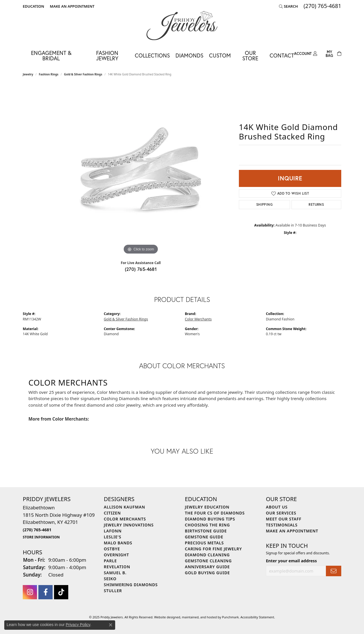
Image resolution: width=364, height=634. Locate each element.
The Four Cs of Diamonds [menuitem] (215, 513)
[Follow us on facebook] (45, 592)
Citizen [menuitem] (112, 513)
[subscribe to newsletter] (334, 571)
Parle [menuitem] (110, 561)
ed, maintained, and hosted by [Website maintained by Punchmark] (199, 617)
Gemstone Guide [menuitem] (204, 537)
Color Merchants (198, 319)
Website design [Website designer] (165, 617)
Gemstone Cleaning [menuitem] (208, 561)
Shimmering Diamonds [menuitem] (131, 585)
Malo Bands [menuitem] (118, 543)
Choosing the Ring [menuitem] (207, 525)
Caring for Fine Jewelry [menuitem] (213, 549)
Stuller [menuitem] (113, 591)
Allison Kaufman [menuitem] (124, 507)
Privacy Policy (78, 625)
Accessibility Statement (257, 617)
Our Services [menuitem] (281, 513)
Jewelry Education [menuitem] (207, 507)
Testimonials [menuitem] (282, 525)
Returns (316, 204)
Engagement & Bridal (51, 55)
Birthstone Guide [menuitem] (206, 531)
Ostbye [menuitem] (112, 549)
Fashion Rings (49, 74)
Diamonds (189, 55)
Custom (220, 55)
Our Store (250, 55)
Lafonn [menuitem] (113, 531)
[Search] (288, 6)
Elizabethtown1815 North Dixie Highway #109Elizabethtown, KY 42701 (59, 522)
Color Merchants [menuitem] (125, 519)
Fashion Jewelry (107, 55)
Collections (152, 55)
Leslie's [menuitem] (112, 537)
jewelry (28, 74)
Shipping (264, 204)
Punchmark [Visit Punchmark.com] (230, 617)
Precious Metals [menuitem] (204, 543)
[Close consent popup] (111, 625)
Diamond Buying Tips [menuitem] (210, 519)
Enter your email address (291, 560)
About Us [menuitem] (277, 507)
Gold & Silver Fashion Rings (83, 74)
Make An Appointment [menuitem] (292, 531)
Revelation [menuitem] (117, 567)
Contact (282, 55)
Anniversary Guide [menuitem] (207, 567)
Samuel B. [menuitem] (115, 573)
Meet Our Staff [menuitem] (284, 519)
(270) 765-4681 (141, 269)
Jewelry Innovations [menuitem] (129, 525)
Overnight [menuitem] (116, 555)
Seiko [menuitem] (110, 579)
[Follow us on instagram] (30, 592)
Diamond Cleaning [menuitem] (207, 555)
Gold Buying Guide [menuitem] (207, 573)
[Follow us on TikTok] (61, 592)
